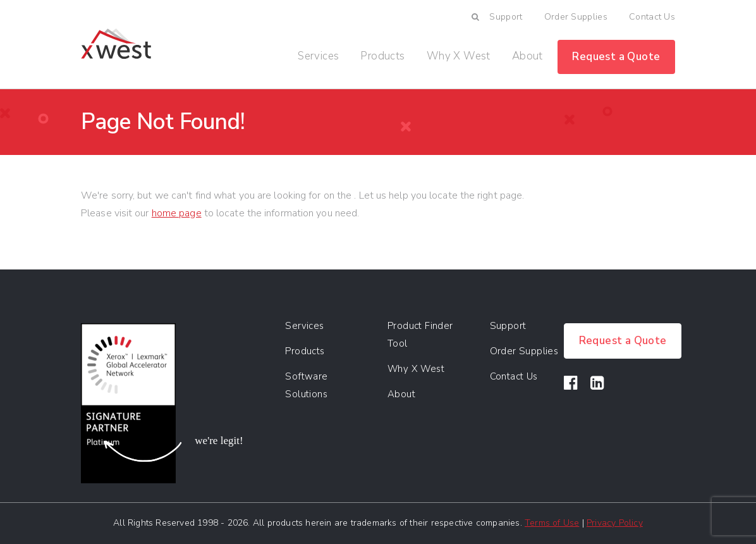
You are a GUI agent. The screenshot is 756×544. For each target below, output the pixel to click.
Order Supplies (576, 17)
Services (318, 56)
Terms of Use (552, 523)
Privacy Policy (615, 523)
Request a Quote (616, 57)
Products (382, 56)
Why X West (459, 56)
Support (506, 17)
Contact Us (652, 17)
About (527, 56)
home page (177, 213)
